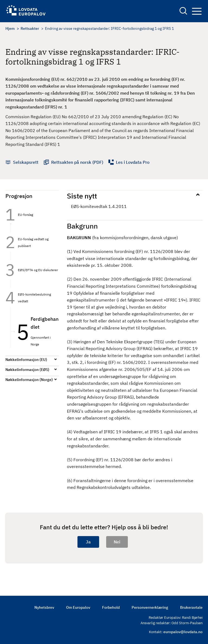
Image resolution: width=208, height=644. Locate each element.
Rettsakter (30, 28)
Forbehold (111, 607)
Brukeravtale (191, 607)
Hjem (10, 28)
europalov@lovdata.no (183, 632)
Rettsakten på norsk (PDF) (77, 162)
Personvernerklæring (150, 607)
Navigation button (197, 11)
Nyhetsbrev (44, 607)
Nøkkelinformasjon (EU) (26, 360)
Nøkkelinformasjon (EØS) (27, 370)
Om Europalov (78, 607)
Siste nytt (82, 196)
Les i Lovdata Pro (133, 162)
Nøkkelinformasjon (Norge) (29, 380)
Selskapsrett (26, 162)
